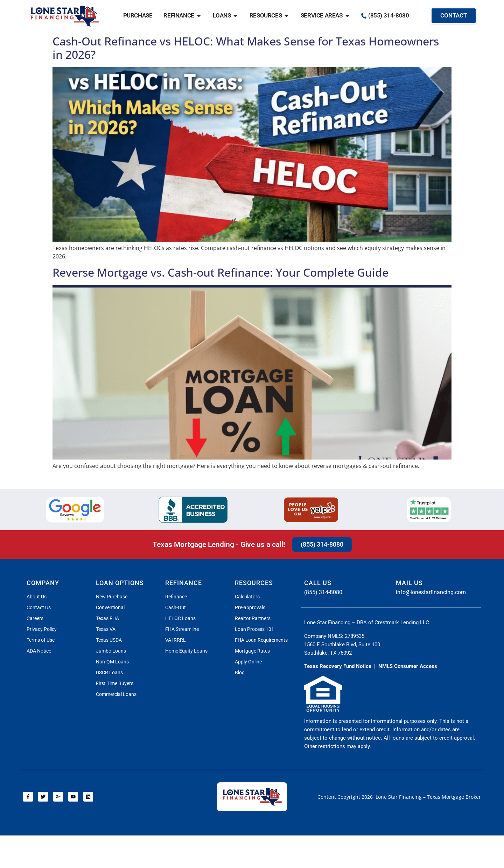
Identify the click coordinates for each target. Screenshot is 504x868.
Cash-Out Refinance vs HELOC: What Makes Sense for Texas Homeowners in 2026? (246, 48)
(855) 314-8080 (323, 592)
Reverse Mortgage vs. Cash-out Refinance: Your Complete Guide (220, 272)
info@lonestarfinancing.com (431, 592)
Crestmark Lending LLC (402, 622)
